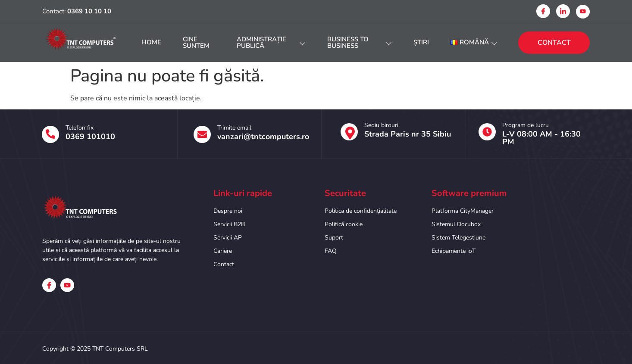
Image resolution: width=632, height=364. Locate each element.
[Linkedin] (563, 11)
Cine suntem (196, 42)
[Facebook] (543, 11)
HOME (151, 42)
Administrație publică (271, 42)
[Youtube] (583, 12)
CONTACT (554, 43)
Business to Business (360, 42)
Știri (421, 42)
